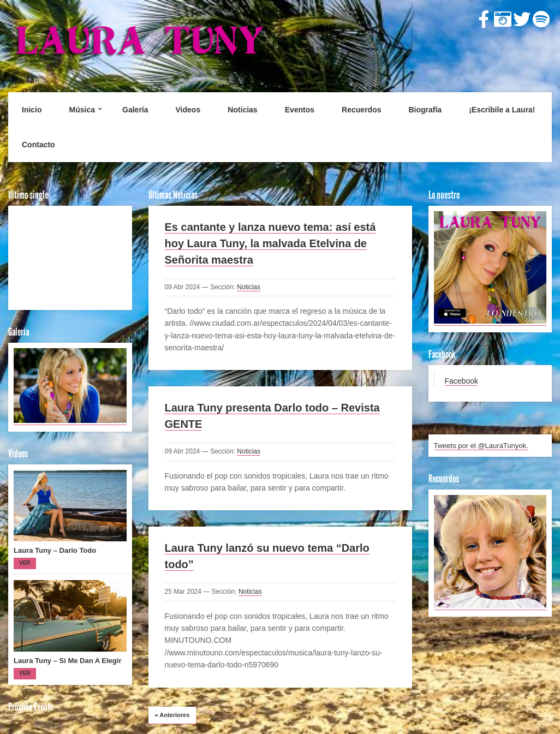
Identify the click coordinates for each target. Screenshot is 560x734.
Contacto (38, 145)
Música (82, 110)
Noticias (242, 110)
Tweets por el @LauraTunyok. (481, 446)
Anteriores (172, 715)
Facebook (461, 381)
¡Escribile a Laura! (502, 110)
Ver (25, 563)
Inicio (32, 110)
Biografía (425, 110)
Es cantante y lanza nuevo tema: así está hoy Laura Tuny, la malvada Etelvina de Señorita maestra (270, 243)
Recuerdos (361, 110)
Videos (188, 110)
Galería (135, 110)
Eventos (300, 110)
